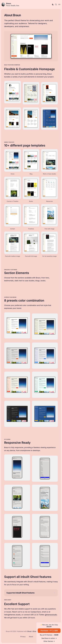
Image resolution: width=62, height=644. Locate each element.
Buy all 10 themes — (49, 635)
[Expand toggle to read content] (54, 593)
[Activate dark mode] (53, 4)
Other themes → (49, 641)
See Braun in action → (49, 638)
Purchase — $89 (49, 631)
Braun (9, 3)
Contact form (36, 612)
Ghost (29, 631)
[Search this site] (56, 4)
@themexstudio (51, 615)
